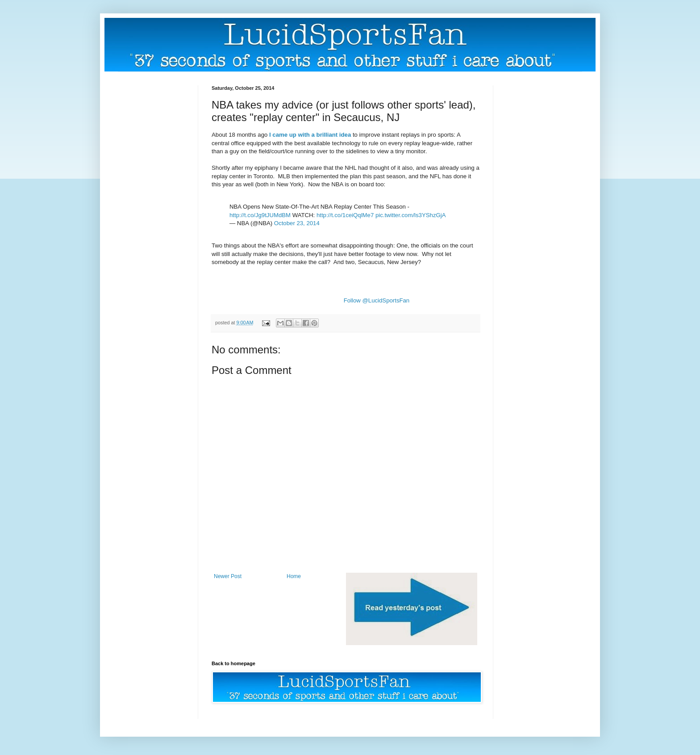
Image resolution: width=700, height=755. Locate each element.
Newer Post (228, 576)
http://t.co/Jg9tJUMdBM (260, 215)
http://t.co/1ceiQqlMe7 (345, 215)
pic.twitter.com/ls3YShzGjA (411, 215)
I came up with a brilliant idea (310, 135)
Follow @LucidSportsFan (377, 300)
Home (294, 576)
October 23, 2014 (297, 223)
